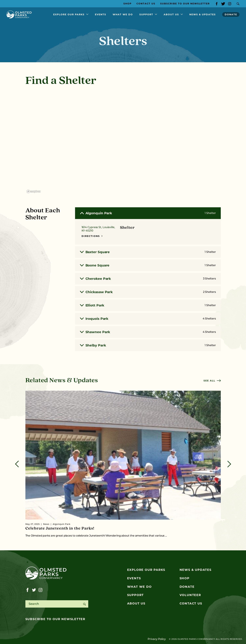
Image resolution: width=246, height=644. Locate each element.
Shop (127, 4)
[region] (123, 142)
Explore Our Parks (69, 14)
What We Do (123, 14)
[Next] (229, 464)
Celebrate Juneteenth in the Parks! (60, 528)
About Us (171, 14)
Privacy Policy (157, 639)
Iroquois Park (148, 319)
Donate (231, 14)
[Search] (85, 604)
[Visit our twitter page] (223, 4)
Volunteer (190, 595)
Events (101, 14)
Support (146, 14)
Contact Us (146, 4)
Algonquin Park (148, 213)
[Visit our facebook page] (217, 4)
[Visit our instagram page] (230, 4)
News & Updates (203, 14)
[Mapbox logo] (34, 191)
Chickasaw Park (148, 292)
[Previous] (17, 464)
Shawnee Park (148, 332)
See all (212, 381)
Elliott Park (148, 305)
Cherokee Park (148, 279)
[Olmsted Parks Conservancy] (19, 14)
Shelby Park (148, 345)
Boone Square (148, 265)
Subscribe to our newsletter (55, 619)
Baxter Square (148, 252)
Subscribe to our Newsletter (185, 4)
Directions (92, 236)
